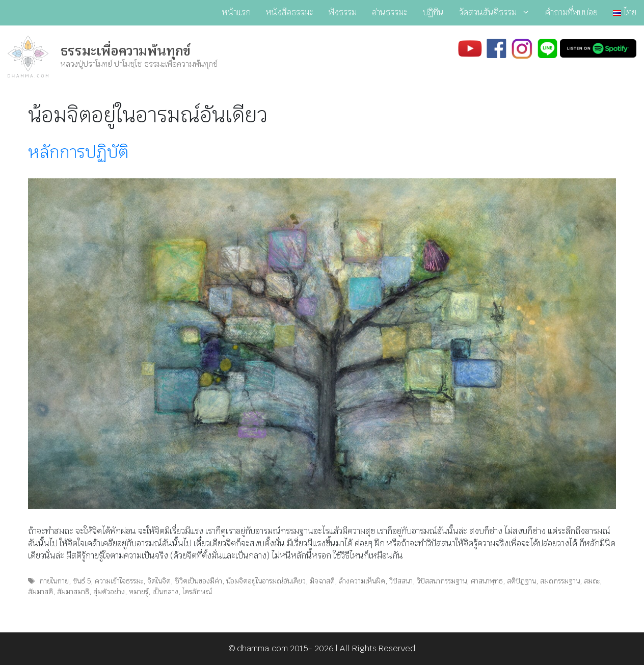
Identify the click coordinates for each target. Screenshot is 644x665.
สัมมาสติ (41, 592)
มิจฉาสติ (322, 581)
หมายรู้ (139, 592)
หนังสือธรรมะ (290, 12)
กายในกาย (54, 581)
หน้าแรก (236, 12)
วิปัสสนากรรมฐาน (442, 581)
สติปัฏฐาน (521, 581)
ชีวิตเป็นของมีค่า (198, 581)
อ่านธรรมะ (390, 12)
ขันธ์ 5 (82, 581)
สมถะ (592, 581)
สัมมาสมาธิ (73, 592)
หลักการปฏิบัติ (78, 152)
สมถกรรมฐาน (560, 581)
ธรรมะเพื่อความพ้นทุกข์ (126, 51)
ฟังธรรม (343, 12)
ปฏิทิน (433, 12)
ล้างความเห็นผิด (362, 581)
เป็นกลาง (165, 592)
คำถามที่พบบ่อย (571, 12)
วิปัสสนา (401, 581)
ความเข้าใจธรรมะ (119, 581)
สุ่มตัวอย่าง (109, 592)
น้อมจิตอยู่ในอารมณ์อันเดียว (266, 581)
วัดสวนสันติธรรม (498, 13)
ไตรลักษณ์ (197, 592)
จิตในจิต (159, 581)
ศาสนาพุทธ (487, 581)
